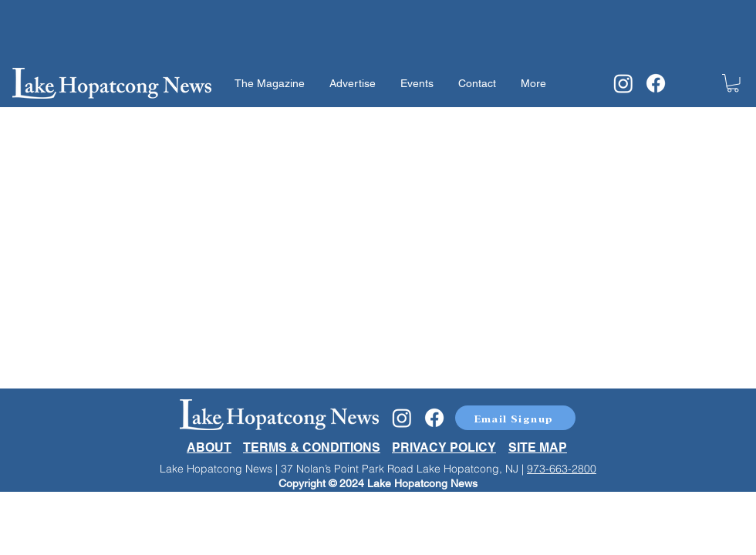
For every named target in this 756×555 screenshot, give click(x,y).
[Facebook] (656, 83)
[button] (733, 83)
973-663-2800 (562, 469)
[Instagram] (623, 83)
